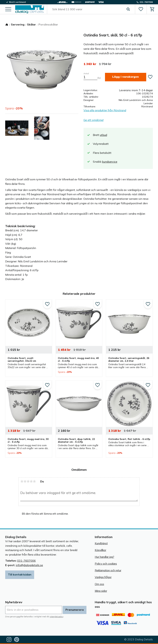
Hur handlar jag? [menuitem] (104, 557)
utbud (104, 135)
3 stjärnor (28, 481)
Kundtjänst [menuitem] (101, 543)
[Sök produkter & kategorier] (87, 9)
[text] (90, 64)
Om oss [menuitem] (99, 584)
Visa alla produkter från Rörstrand (105, 110)
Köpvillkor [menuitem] (100, 550)
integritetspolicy (56, 617)
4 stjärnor (31, 481)
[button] (8, 10)
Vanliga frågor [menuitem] (103, 577)
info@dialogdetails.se (29, 565)
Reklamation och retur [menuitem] (108, 570)
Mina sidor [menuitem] (101, 591)
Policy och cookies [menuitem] (106, 564)
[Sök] (128, 9)
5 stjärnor (34, 481)
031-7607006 (26, 561)
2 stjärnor (25, 481)
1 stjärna (22, 481)
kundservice (110, 162)
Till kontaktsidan (20, 574)
